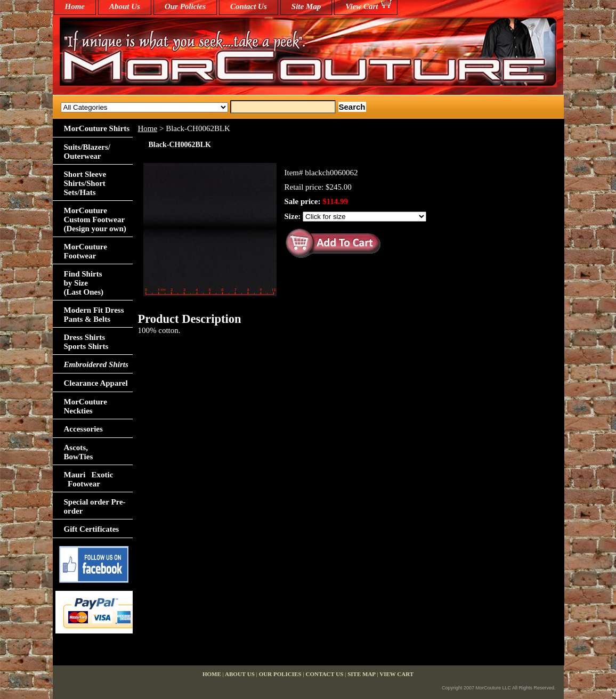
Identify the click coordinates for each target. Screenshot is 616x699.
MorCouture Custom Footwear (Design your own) (95, 220)
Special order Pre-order (95, 506)
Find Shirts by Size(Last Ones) (84, 283)
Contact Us (249, 6)
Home (148, 128)
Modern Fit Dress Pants (94, 315)
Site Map (306, 6)
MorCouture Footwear (86, 251)
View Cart (362, 6)
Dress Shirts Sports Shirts (86, 342)
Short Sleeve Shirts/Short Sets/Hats (85, 183)
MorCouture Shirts (97, 128)
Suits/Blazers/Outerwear (87, 152)
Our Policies (185, 6)
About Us (125, 6)
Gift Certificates (92, 529)
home (75, 6)
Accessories (83, 429)
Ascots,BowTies (79, 452)
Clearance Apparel (96, 383)
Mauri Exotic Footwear (89, 479)
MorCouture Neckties (86, 406)
